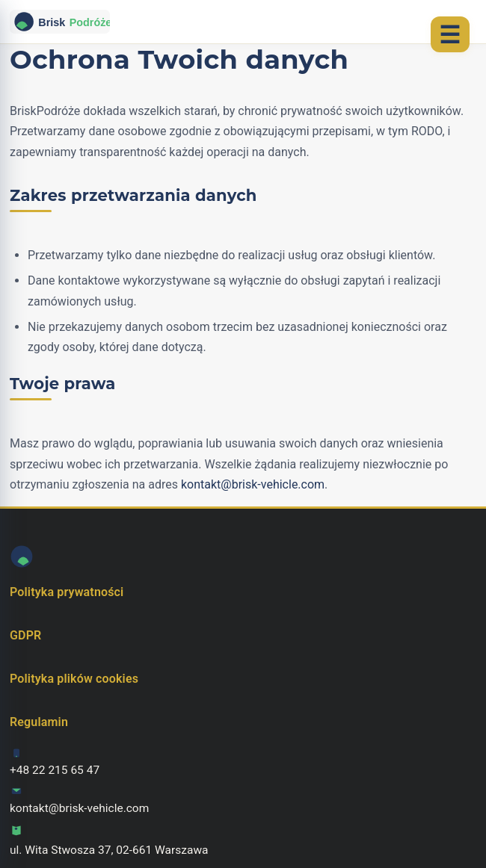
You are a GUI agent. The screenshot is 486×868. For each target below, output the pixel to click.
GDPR (25, 635)
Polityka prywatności (67, 592)
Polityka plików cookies (74, 679)
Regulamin (39, 722)
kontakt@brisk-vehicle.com (253, 484)
